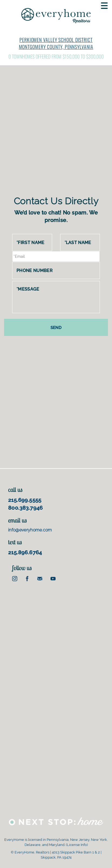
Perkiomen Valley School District (56, 40)
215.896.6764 (25, 552)
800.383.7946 (26, 508)
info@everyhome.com (30, 530)
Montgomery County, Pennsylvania (56, 47)
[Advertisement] (56, 135)
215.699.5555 (25, 500)
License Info (77, 845)
